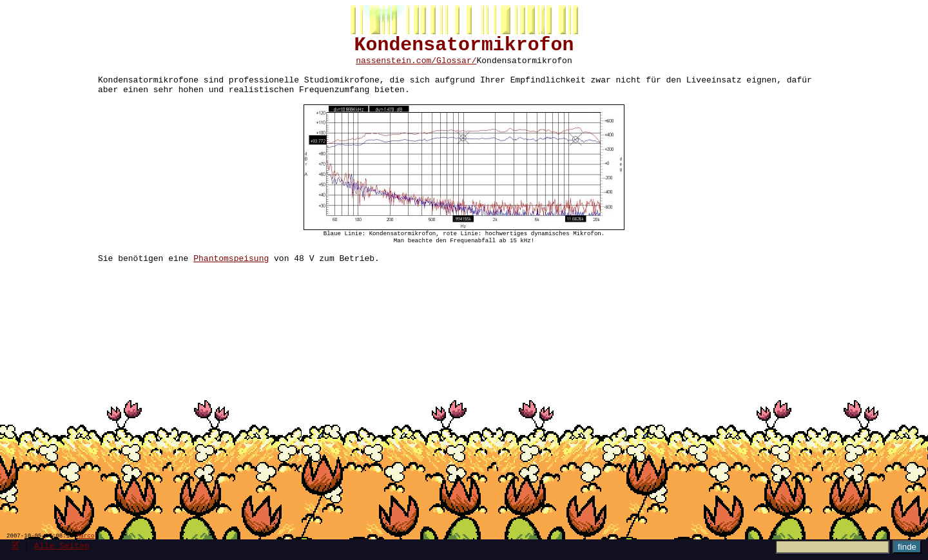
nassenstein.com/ (396, 66)
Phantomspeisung (231, 278)
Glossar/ (456, 66)
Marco (85, 535)
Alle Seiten (62, 545)
